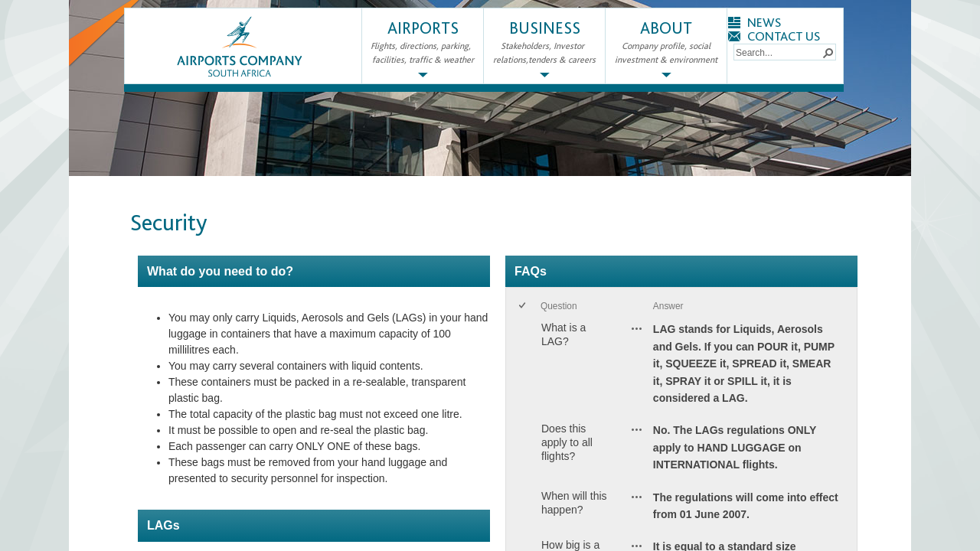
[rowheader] (525, 367)
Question (559, 306)
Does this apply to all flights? (567, 442)
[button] (828, 52)
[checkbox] (523, 306)
